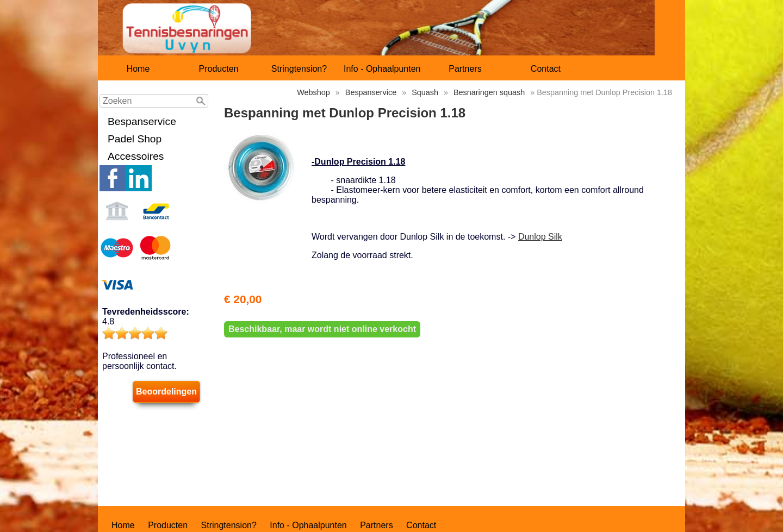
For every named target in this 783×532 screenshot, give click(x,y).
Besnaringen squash (489, 92)
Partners (465, 69)
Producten (219, 69)
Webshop (313, 92)
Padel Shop (135, 139)
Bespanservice (142, 121)
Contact (546, 69)
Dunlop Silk (540, 237)
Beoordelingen (166, 392)
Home (138, 69)
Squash (425, 92)
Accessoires (136, 156)
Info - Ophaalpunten (382, 69)
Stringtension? (299, 69)
